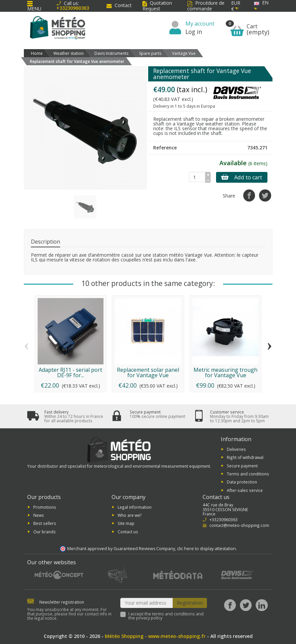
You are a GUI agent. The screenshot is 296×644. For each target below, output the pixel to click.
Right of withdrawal (245, 457)
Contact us (128, 531)
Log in (194, 32)
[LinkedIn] (262, 605)
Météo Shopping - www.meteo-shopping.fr (155, 636)
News (39, 515)
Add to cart (242, 177)
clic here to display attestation (206, 549)
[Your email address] (146, 603)
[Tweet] (265, 195)
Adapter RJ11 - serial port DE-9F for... (70, 372)
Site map (126, 523)
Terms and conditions (248, 474)
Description (46, 242)
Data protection (242, 482)
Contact (119, 5)
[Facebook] (230, 605)
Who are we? (130, 515)
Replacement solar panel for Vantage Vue (148, 372)
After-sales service (245, 490)
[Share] (249, 195)
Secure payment (242, 465)
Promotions (45, 507)
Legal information (135, 507)
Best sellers (45, 523)
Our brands (45, 531)
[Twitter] (246, 605)
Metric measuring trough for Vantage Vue (225, 372)
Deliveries (236, 449)
